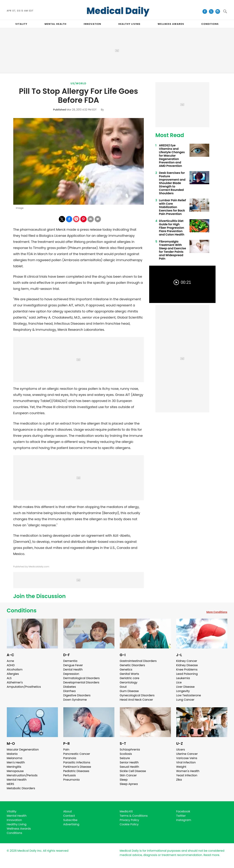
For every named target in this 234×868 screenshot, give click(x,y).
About (68, 811)
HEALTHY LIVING (129, 24)
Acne (10, 661)
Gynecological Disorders (137, 695)
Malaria (12, 754)
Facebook (183, 811)
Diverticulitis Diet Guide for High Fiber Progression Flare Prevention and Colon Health (172, 228)
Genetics (126, 670)
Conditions (22, 611)
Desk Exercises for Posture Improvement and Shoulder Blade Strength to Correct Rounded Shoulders (172, 183)
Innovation (14, 820)
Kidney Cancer (187, 661)
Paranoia (70, 758)
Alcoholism (15, 670)
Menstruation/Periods (22, 775)
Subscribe (70, 820)
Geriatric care (130, 678)
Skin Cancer (128, 775)
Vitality (12, 811)
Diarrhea (69, 691)
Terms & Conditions (134, 816)
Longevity (183, 691)
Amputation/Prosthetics (24, 687)
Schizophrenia (130, 750)
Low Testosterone (189, 695)
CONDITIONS (210, 24)
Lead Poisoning (187, 674)
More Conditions (217, 612)
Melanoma (15, 758)
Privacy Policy (129, 820)
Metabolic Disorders (21, 788)
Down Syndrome (75, 700)
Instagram (184, 820)
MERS (10, 784)
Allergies (13, 674)
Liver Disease (185, 687)
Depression (71, 674)
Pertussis (70, 775)
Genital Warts (129, 674)
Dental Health (73, 670)
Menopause (15, 771)
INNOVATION (92, 24)
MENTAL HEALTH (56, 24)
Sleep (124, 780)
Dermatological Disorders (81, 678)
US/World (79, 83)
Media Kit (126, 811)
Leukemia (183, 678)
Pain (66, 750)
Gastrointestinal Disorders (138, 661)
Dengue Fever (73, 665)
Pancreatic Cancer (77, 754)
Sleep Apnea (129, 784)
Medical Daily (118, 11)
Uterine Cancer (187, 754)
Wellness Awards (171, 24)
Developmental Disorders (81, 682)
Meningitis (14, 767)
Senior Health (129, 762)
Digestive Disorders (77, 695)
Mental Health (17, 780)
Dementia (70, 661)
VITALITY (21, 24)
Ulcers (181, 750)
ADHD (11, 665)
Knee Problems (187, 670)
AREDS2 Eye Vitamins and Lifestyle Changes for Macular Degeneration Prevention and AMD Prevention (172, 156)
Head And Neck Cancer (136, 700)
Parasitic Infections (77, 762)
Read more (211, 855)
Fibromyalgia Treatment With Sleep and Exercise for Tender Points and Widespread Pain (173, 250)
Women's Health (188, 771)
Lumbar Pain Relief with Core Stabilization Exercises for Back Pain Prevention (172, 207)
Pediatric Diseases (76, 771)
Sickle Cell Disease (133, 771)
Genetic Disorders (132, 665)
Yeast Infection (187, 775)
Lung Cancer (185, 700)
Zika (179, 780)
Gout (123, 687)
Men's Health (16, 762)
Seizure (125, 758)
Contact (69, 816)
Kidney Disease (187, 665)
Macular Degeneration (23, 750)
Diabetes (70, 687)
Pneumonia (71, 780)
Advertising (71, 824)
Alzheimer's (15, 682)
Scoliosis (126, 754)
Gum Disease (129, 691)
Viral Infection (186, 762)
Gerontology (129, 682)
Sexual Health (129, 767)
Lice (179, 682)
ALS (9, 678)
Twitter (181, 816)
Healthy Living (17, 824)
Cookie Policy (129, 824)
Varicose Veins (187, 758)
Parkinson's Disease (77, 767)
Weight (181, 767)
